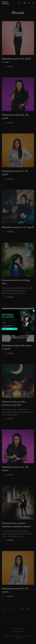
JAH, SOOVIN (9, 329)
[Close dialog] (34, 311)
